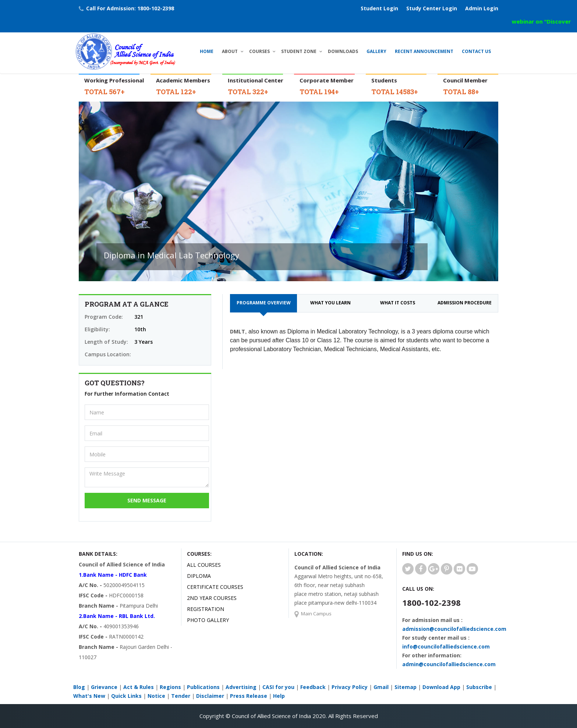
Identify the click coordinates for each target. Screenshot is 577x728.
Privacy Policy (350, 687)
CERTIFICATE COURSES (215, 587)
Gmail (381, 687)
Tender (181, 696)
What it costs (398, 303)
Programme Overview (264, 303)
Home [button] (207, 51)
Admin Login (482, 8)
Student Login (379, 8)
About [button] (230, 51)
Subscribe (479, 687)
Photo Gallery (208, 620)
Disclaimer (210, 696)
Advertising (241, 687)
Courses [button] (259, 51)
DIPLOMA (199, 576)
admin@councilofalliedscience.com (449, 664)
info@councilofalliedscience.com (446, 646)
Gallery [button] (376, 51)
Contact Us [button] (476, 51)
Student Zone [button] (299, 51)
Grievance (104, 687)
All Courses (204, 565)
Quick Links (126, 696)
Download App (441, 687)
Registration (206, 609)
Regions (170, 687)
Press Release (249, 696)
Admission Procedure (465, 303)
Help (279, 696)
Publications (203, 687)
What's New (89, 696)
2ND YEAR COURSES (212, 598)
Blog (79, 687)
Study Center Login (432, 8)
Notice (156, 696)
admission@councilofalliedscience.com (454, 629)
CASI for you (278, 687)
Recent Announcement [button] (424, 51)
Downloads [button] (343, 51)
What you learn (330, 303)
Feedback (313, 687)
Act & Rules (139, 687)
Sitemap (406, 687)
